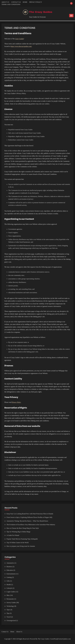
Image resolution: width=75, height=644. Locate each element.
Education (10, 570)
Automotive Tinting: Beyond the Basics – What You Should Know (27, 521)
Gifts (8, 581)
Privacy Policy (16, 402)
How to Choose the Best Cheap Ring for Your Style (23, 528)
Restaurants (10, 599)
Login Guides (11, 592)
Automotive (10, 563)
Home (12, 632)
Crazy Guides (19, 39)
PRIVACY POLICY (36, 2)
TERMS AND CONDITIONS (11, 4)
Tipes (8, 610)
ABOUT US (5, 2)
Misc (8, 595)
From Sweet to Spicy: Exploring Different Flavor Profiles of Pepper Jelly (29, 517)
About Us (19, 632)
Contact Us (5, 632)
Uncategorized (11, 621)
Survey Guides (11, 603)
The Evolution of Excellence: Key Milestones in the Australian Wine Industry (31, 525)
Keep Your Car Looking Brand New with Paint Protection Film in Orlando (30, 514)
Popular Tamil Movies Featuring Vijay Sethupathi (22, 539)
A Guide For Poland (13, 535)
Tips (8, 613)
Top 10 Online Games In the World (18, 543)
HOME (25, 2)
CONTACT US (16, 2)
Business (9, 567)
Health (9, 585)
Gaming (9, 577)
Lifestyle (9, 588)
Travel (9, 617)
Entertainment (11, 574)
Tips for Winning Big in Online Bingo (18, 532)
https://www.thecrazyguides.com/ (21, 46)
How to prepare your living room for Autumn (21, 546)
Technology (10, 606)
